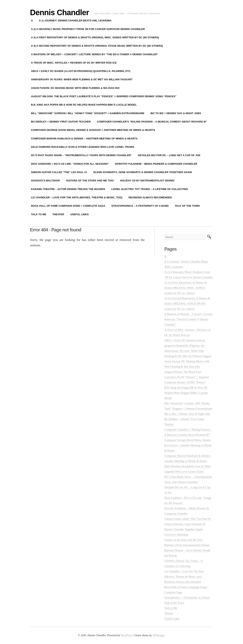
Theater (58, 214)
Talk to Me (39, 214)
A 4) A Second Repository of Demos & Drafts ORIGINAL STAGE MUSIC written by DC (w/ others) (97, 46)
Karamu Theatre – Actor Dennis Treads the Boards (68, 189)
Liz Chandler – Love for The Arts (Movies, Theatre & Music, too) (77, 197)
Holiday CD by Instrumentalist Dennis (147, 181)
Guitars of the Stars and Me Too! (90, 181)
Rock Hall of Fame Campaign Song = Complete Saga (68, 206)
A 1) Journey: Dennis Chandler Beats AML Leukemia (75, 21)
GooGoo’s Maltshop (45, 181)
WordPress (127, 635)
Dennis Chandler (59, 12)
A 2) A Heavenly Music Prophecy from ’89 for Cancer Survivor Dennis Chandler (88, 29)
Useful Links (79, 214)
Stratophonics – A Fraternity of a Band (140, 206)
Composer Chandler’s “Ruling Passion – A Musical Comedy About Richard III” (152, 122)
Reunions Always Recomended (150, 197)
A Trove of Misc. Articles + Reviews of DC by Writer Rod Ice (74, 63)
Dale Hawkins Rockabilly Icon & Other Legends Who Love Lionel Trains (83, 147)
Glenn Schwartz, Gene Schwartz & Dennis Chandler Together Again (142, 172)
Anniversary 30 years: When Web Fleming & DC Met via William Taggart (82, 79)
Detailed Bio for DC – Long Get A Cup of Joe (169, 155)
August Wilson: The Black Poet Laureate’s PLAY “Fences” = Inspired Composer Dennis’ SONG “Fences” (104, 96)
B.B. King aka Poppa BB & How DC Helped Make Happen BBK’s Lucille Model (84, 105)
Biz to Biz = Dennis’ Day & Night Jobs (176, 113)
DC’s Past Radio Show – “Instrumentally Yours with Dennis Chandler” (81, 155)
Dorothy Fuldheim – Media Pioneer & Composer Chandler (156, 164)
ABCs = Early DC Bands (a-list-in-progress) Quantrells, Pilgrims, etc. (81, 71)
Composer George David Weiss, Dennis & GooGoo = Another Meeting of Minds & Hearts (93, 130)
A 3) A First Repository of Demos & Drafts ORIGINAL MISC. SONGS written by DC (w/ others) (95, 37)
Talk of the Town (187, 206)
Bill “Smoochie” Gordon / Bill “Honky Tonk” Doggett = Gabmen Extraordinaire (88, 113)
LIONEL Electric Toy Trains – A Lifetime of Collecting (150, 189)
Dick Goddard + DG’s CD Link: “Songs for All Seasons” (70, 164)
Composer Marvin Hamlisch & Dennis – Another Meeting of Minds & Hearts (84, 139)
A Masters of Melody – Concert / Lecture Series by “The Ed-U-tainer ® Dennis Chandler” (95, 54)
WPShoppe (158, 635)
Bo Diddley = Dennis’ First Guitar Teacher (61, 122)
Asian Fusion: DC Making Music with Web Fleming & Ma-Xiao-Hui (75, 88)
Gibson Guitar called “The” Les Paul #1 (59, 172)
